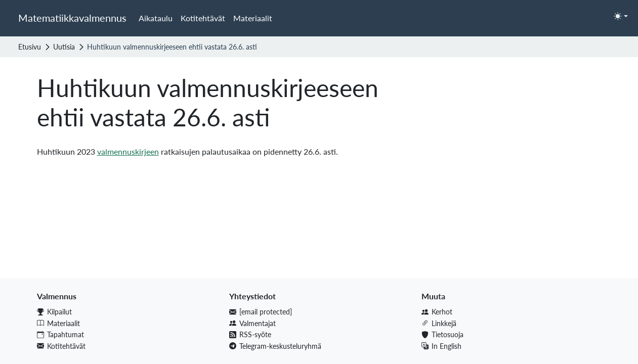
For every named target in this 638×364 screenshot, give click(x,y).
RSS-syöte (250, 334)
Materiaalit (253, 18)
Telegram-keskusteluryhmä (275, 346)
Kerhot (437, 312)
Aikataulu (156, 18)
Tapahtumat (60, 334)
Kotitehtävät (203, 18)
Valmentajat (252, 323)
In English (441, 346)
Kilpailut (54, 312)
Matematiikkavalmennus (72, 18)
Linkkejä (439, 323)
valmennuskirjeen (128, 151)
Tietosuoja (442, 334)
